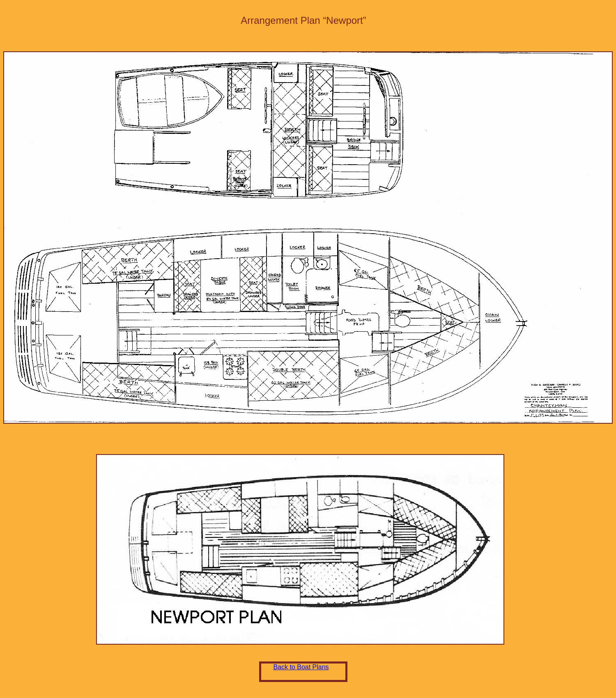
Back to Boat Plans (301, 667)
